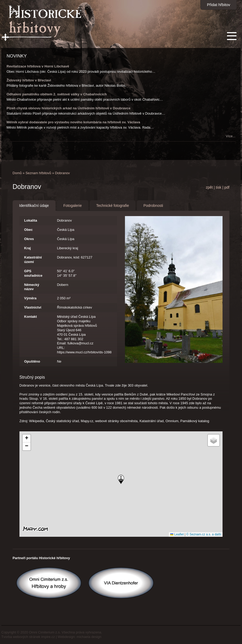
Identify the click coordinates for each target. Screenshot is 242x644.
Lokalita (31, 220)
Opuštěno (32, 361)
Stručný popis (32, 377)
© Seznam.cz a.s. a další (204, 534)
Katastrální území (33, 260)
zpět (209, 187)
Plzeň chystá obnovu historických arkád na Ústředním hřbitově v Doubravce (69, 108)
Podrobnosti (153, 206)
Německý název (32, 287)
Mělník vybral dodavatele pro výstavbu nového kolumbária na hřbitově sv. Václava (73, 122)
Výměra (30, 298)
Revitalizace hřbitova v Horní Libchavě (38, 66)
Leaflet (177, 534)
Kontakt (31, 317)
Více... (231, 136)
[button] (121, 479)
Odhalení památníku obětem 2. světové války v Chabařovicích (57, 94)
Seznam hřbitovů (38, 173)
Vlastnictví (33, 307)
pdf (227, 187)
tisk (218, 187)
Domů (17, 173)
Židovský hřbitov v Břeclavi (29, 80)
